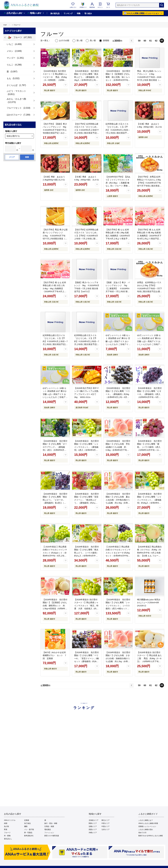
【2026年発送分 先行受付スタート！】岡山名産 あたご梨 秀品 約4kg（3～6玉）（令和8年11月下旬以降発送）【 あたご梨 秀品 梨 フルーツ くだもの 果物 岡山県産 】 (149, 661)
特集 (79, 13)
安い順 (79, 40)
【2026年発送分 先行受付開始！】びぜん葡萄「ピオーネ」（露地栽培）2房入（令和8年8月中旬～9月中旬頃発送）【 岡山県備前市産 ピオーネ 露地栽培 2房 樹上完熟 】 (149, 397)
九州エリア (106, 830)
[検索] (162, 5)
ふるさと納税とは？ (146, 820)
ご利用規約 (77, 855)
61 (151, 41)
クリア (12, 157)
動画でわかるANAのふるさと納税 (151, 836)
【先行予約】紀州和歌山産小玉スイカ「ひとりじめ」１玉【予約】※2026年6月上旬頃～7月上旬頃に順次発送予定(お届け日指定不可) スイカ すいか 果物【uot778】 (86, 239)
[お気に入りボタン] (66, 85)
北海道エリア (94, 820)
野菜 (6, 830)
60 (145, 41)
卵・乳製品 (28, 833)
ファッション (49, 833)
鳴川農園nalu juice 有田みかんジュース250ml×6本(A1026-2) (149, 603)
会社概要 (33, 855)
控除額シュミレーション (147, 826)
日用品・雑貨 (49, 826)
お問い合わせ (115, 855)
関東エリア (93, 823)
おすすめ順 (64, 40)
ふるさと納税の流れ (146, 830)
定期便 (27, 820)
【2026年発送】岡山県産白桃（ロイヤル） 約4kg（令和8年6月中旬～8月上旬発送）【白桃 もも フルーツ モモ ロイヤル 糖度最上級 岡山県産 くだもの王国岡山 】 (149, 556)
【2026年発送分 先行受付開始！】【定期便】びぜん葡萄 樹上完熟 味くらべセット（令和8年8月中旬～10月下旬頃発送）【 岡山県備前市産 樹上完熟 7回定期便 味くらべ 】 (118, 80)
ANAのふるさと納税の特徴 (148, 823)
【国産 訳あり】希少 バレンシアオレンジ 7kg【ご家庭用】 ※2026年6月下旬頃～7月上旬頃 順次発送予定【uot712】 (118, 288)
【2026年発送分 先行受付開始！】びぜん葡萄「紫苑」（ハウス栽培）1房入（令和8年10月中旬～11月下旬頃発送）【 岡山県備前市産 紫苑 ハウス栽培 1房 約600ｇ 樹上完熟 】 (149, 450)
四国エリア (93, 830)
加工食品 (27, 823)
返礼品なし (8, 839)
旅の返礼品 (55, 13)
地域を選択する (13, 136)
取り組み (88, 13)
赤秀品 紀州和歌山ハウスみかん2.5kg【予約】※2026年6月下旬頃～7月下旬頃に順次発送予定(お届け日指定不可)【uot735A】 (150, 288)
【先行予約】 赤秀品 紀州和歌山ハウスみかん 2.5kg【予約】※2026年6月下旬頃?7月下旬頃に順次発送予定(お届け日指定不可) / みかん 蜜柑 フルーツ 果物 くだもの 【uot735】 (149, 186)
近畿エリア (93, 826)
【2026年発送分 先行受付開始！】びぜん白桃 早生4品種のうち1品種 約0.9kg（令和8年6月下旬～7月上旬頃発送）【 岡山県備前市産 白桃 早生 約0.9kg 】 (118, 450)
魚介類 (6, 826)
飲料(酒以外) (29, 836)
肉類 (6, 823)
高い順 (93, 40)
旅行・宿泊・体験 (51, 823)
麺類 (26, 826)
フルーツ (7, 833)
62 (156, 41)
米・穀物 (7, 836)
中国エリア (106, 826)
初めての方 (142, 833)
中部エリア (106, 823)
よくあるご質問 (133, 855)
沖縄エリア (93, 833)
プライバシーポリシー (96, 855)
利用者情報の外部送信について (54, 855)
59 (139, 41)
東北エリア (106, 820)
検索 (27, 157)
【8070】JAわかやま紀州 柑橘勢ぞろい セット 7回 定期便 (55, 655)
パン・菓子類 (29, 830)
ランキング (68, 13)
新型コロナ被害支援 (52, 836)
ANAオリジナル (10, 820)
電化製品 (48, 830)
